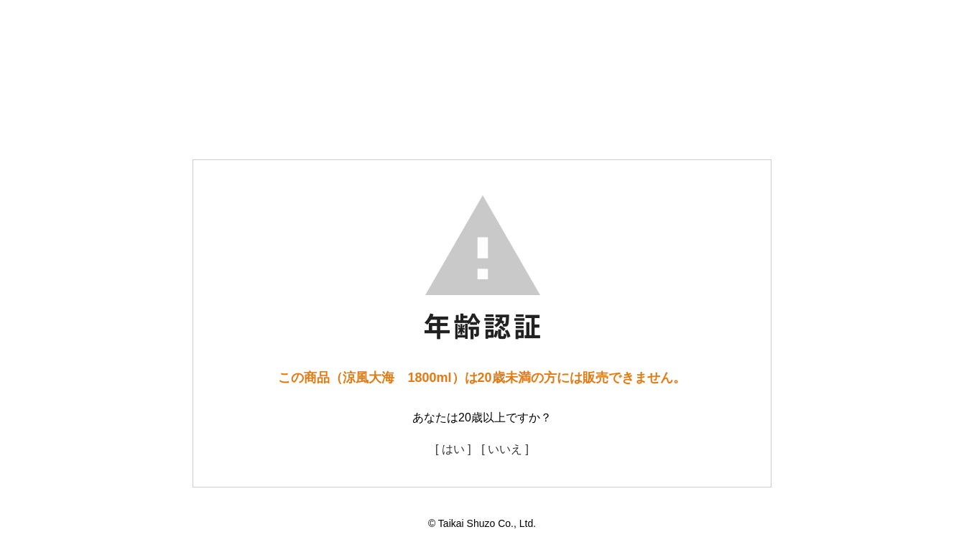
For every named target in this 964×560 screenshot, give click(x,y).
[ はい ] (453, 449)
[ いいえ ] (505, 449)
